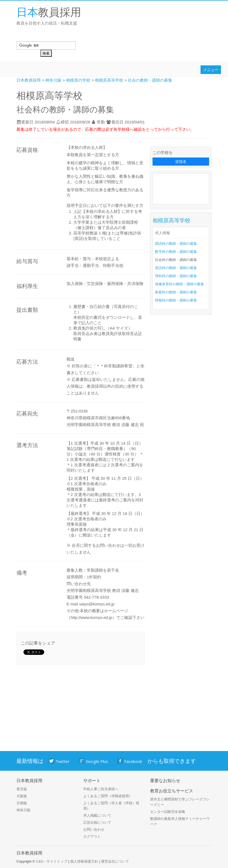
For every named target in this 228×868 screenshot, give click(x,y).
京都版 (22, 803)
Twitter (59, 761)
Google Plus (94, 761)
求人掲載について (97, 815)
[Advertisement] (182, 188)
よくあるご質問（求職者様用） (108, 796)
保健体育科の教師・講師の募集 (179, 284)
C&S (39, 861)
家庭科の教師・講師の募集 (176, 292)
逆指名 (181, 162)
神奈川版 (23, 810)
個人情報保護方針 (84, 861)
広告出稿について (97, 822)
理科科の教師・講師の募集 (176, 276)
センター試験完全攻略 (168, 812)
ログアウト (92, 837)
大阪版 (22, 796)
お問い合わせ (94, 830)
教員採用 (49, 12)
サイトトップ (57, 861)
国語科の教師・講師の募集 (176, 244)
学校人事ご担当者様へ (101, 789)
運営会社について (115, 861)
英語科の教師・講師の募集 (176, 268)
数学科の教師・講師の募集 (176, 252)
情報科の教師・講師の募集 (176, 300)
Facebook (130, 761)
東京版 (22, 789)
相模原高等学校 (171, 220)
